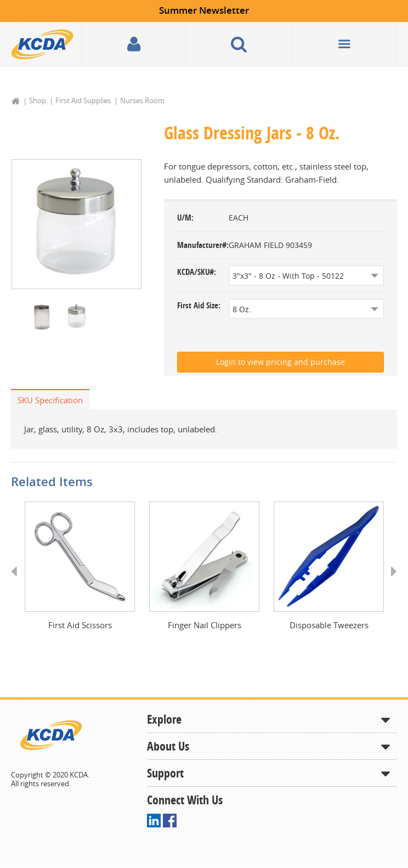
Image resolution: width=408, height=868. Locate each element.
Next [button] (390, 582)
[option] (76, 225)
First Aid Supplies (83, 100)
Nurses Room (142, 100)
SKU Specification (50, 400)
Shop (38, 100)
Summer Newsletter (204, 10)
